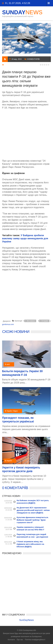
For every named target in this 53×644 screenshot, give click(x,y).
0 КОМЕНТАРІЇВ (15, 488)
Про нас (20, 640)
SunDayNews (26, 620)
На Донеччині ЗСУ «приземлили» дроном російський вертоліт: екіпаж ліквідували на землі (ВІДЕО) (33, 510)
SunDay (22, 12)
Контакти (11, 640)
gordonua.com (8, 324)
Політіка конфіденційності (35, 640)
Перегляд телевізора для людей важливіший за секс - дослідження (32, 536)
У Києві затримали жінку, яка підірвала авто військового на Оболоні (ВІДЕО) (30, 544)
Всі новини (31, 321)
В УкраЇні (45, 321)
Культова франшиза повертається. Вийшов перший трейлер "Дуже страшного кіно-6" (33, 520)
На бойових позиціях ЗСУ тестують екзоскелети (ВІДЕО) (33, 502)
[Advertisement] (26, 133)
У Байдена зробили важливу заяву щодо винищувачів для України (25, 238)
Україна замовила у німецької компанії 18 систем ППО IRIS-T (30, 528)
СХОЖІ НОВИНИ (16, 332)
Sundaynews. (37, 637)
